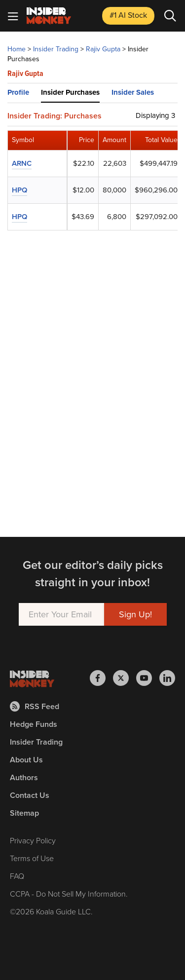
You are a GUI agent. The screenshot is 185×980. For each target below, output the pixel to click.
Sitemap (24, 813)
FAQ (17, 876)
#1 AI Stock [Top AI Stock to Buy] (128, 15)
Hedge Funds (34, 724)
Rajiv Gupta (103, 49)
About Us (26, 760)
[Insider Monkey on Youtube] (148, 678)
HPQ (19, 190)
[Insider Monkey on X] (125, 678)
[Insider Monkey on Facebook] (101, 678)
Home (17, 49)
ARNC (22, 163)
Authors (24, 777)
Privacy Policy (33, 841)
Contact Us (30, 795)
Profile (18, 92)
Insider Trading (56, 49)
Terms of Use (32, 858)
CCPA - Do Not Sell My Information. (69, 894)
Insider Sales (133, 92)
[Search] (170, 16)
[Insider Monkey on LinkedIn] (167, 678)
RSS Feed (35, 706)
